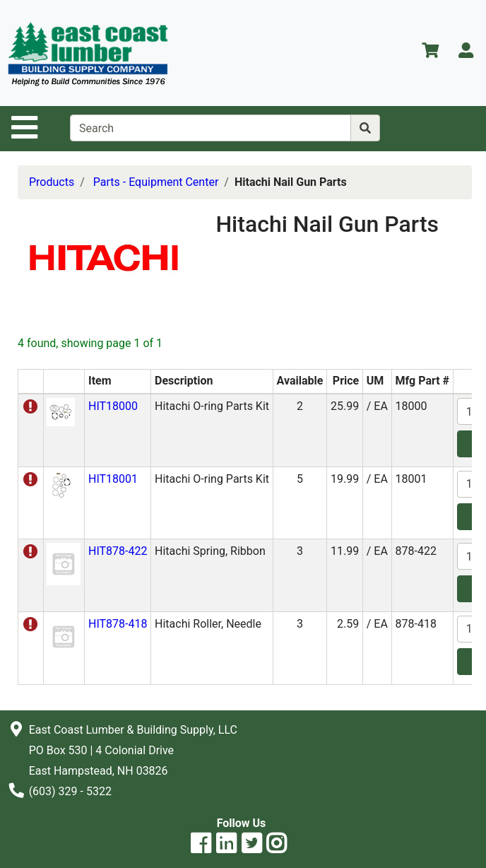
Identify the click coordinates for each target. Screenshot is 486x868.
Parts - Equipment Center (156, 182)
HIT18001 (113, 479)
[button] (61, 411)
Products (52, 182)
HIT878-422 (118, 551)
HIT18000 (113, 406)
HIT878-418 (118, 624)
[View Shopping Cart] (430, 53)
